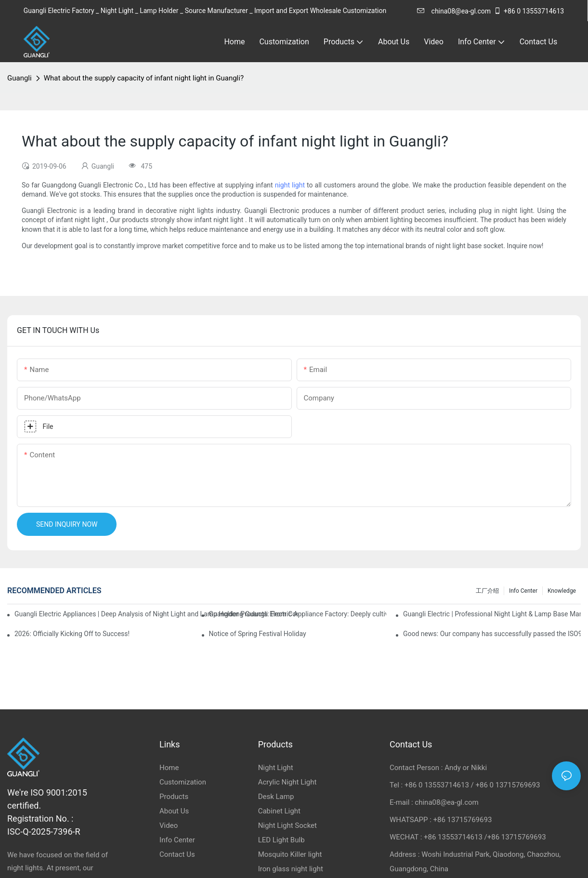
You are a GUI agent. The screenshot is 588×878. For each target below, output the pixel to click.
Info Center (523, 591)
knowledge (562, 591)
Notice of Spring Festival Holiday (258, 634)
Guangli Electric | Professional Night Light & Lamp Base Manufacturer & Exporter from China (492, 614)
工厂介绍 (487, 591)
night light (290, 185)
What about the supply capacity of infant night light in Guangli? (144, 78)
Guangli (20, 78)
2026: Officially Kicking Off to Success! (72, 634)
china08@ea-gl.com (454, 11)
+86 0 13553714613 (529, 11)
